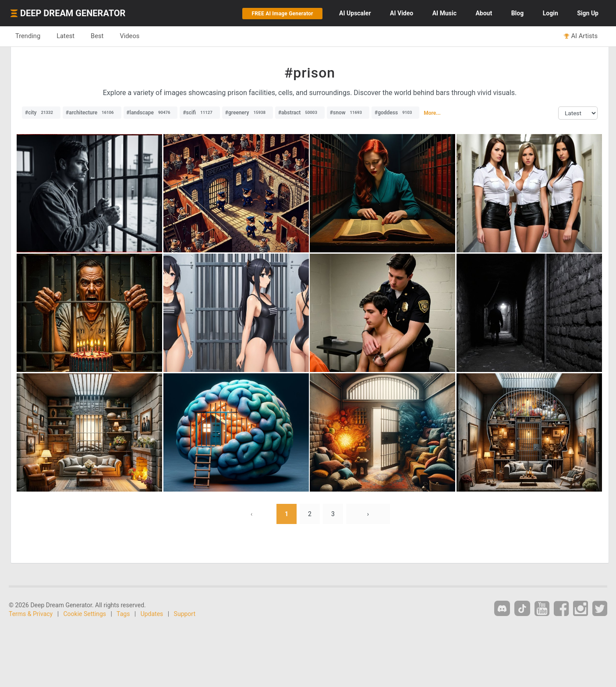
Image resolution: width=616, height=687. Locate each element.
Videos (129, 36)
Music (444, 13)
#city (41, 113)
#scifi (200, 113)
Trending (28, 36)
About (484, 13)
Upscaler (355, 13)
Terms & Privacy (31, 614)
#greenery (248, 113)
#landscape (151, 113)
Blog (518, 13)
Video (402, 13)
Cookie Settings (85, 614)
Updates (152, 614)
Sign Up (588, 13)
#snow (348, 113)
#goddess (395, 113)
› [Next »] (368, 514)
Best (97, 36)
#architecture (92, 113)
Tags (123, 614)
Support (185, 614)
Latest (65, 36)
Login (551, 13)
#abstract (300, 113)
